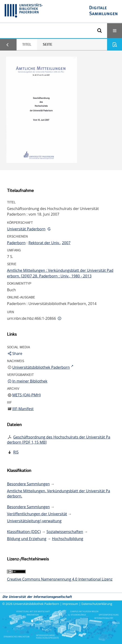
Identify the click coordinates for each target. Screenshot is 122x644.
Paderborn (16, 243)
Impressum (70, 604)
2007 (66, 243)
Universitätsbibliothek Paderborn (36, 604)
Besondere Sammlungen (28, 484)
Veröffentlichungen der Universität (37, 514)
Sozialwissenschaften (65, 532)
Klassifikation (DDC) (24, 532)
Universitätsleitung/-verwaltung (34, 521)
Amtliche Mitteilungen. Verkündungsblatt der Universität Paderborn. (59, 493)
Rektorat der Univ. (44, 243)
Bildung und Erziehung (27, 539)
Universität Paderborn (26, 229)
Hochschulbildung (68, 539)
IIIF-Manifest (23, 409)
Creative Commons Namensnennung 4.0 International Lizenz (60, 579)
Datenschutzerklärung (97, 604)
